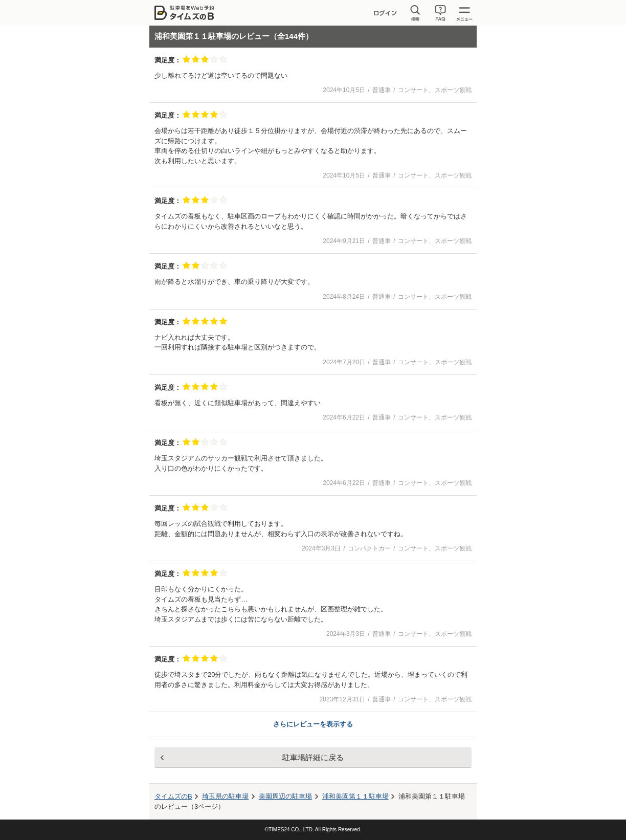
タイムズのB (173, 796)
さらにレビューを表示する (313, 724)
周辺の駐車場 (285, 796)
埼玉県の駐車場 (225, 796)
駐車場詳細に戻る (313, 757)
